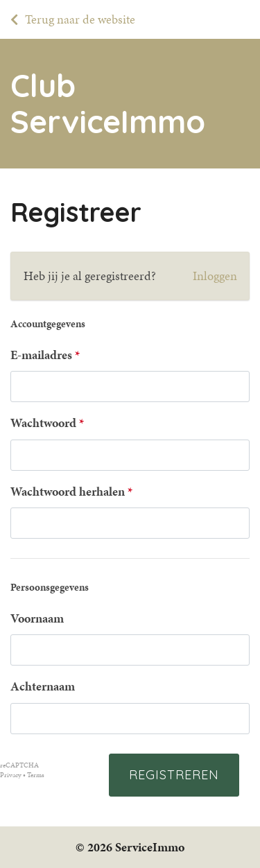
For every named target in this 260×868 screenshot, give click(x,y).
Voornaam (37, 618)
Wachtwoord (43, 423)
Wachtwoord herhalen (68, 492)
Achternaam (43, 686)
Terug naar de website (80, 19)
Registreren (174, 775)
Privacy (11, 775)
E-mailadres (41, 355)
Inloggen (215, 276)
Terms (36, 775)
